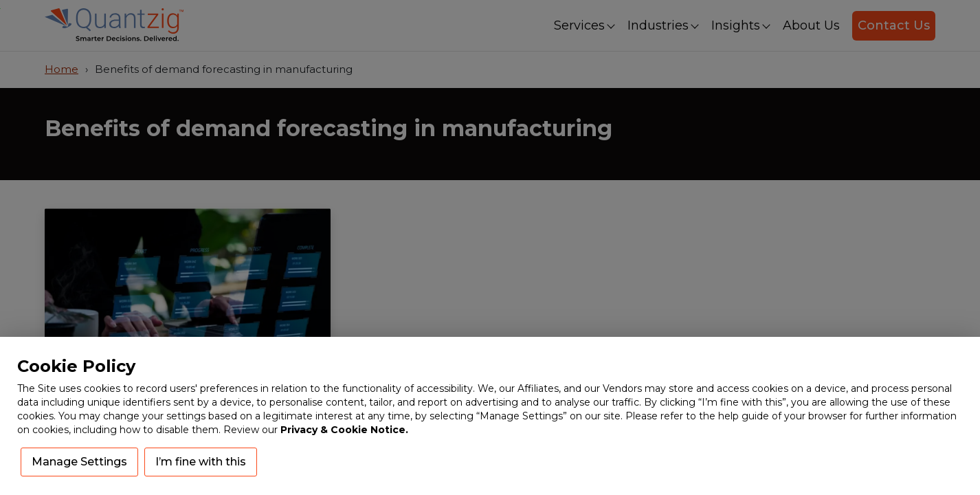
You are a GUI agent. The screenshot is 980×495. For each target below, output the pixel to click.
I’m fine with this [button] (201, 462)
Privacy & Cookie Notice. (344, 430)
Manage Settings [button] (79, 462)
